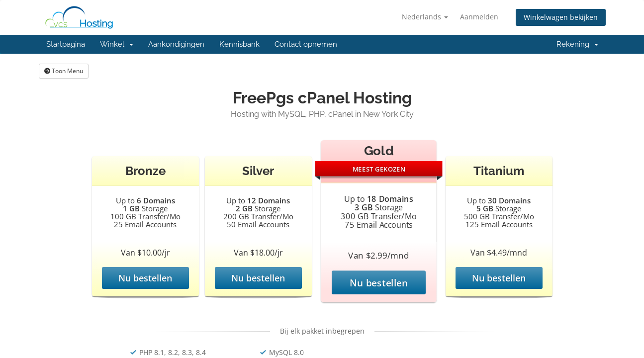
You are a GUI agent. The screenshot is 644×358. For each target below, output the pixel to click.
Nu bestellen (145, 278)
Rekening (577, 44)
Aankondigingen (176, 44)
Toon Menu (64, 71)
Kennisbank (239, 44)
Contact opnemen (306, 44)
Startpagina (66, 44)
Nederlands (425, 17)
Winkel (117, 44)
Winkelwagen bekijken (561, 17)
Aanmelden (479, 17)
